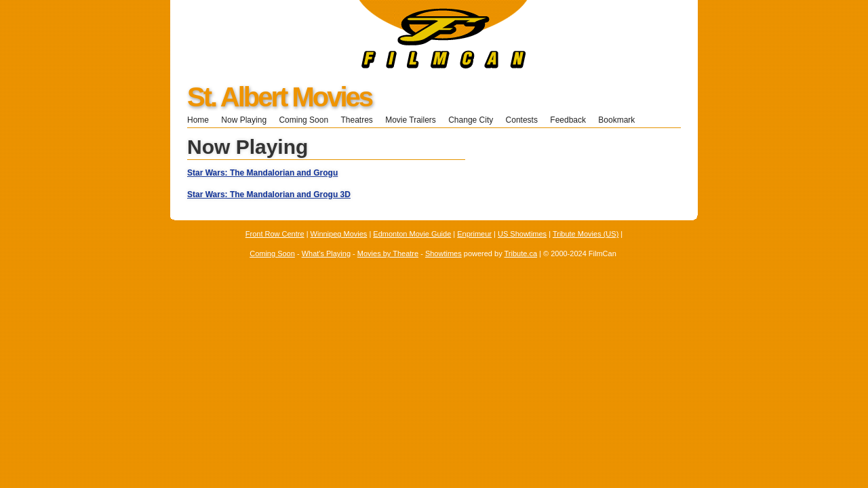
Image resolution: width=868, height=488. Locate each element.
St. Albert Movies (279, 97)
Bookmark (621, 120)
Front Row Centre (275, 234)
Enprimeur (474, 234)
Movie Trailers (411, 120)
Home (198, 120)
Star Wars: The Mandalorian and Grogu (262, 173)
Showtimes (443, 253)
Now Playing (244, 120)
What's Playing (326, 253)
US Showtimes (522, 234)
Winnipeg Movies (339, 234)
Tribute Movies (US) (586, 234)
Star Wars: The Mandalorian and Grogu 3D (269, 195)
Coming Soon (303, 120)
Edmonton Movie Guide (412, 234)
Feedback (568, 120)
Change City (471, 120)
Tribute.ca (521, 253)
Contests (522, 120)
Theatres (356, 120)
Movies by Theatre (388, 253)
